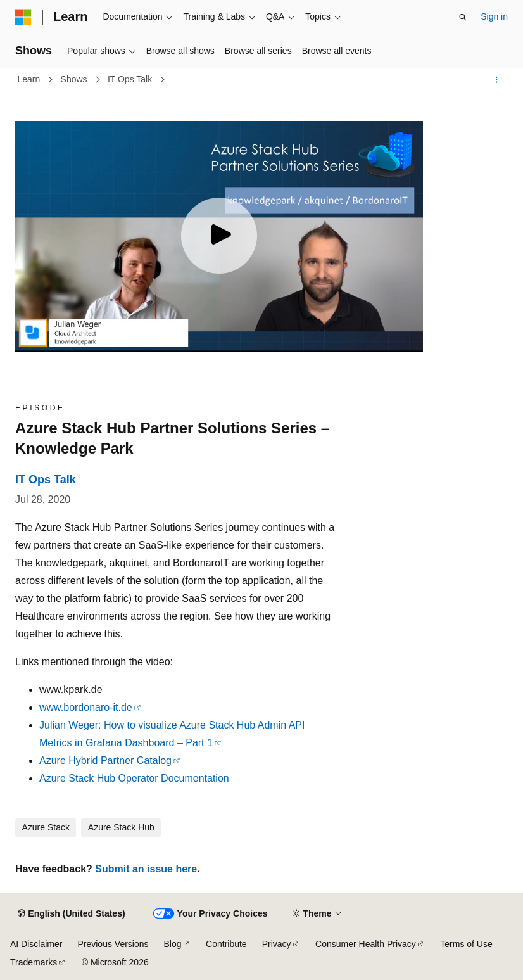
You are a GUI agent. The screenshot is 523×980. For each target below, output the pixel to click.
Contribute (226, 944)
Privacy (277, 944)
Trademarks (34, 962)
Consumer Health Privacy (366, 944)
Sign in (494, 16)
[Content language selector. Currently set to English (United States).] (71, 914)
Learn (30, 79)
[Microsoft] (23, 17)
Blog (173, 944)
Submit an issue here (146, 869)
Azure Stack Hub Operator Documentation (134, 778)
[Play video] (219, 236)
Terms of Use (466, 944)
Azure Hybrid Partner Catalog (105, 760)
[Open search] (463, 17)
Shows (75, 79)
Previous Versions (113, 944)
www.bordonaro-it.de (86, 707)
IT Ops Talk (131, 79)
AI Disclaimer (36, 944)
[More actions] (497, 80)
